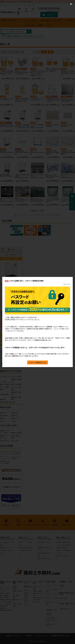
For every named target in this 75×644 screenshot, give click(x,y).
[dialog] (37, 322)
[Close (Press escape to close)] (71, 4)
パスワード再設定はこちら (38, 362)
